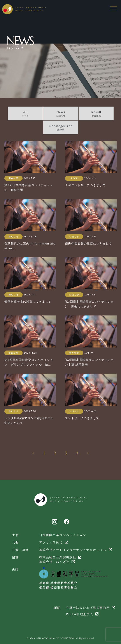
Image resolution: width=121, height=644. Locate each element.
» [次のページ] (88, 453)
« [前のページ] (33, 453)
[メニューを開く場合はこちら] (113, 9)
